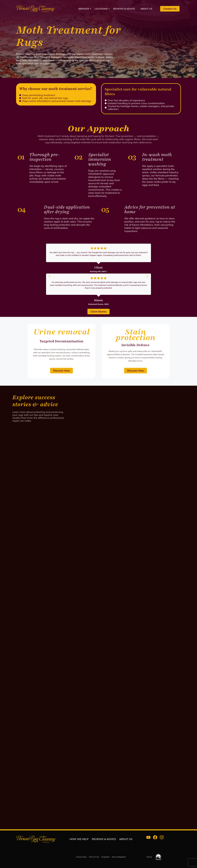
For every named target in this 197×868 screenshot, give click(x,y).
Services (84, 9)
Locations (102, 9)
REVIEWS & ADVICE (124, 9)
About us (146, 9)
